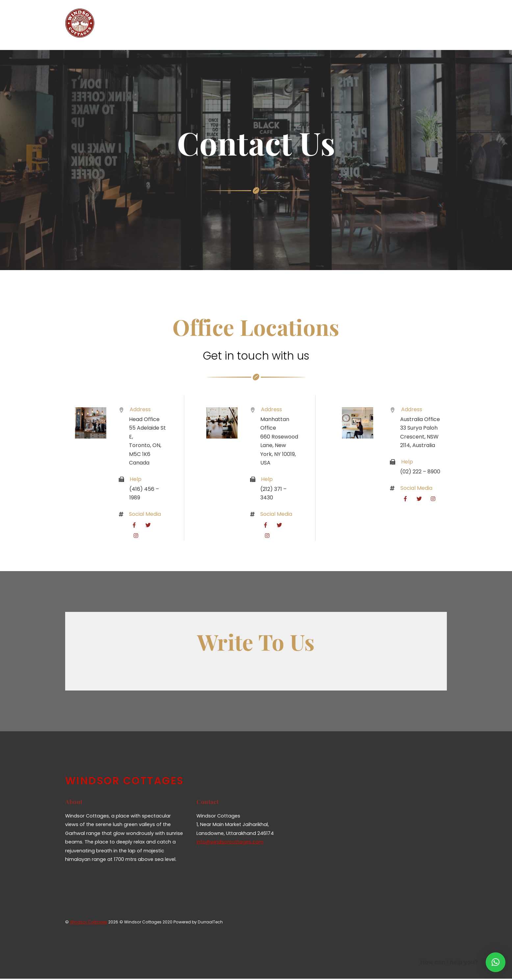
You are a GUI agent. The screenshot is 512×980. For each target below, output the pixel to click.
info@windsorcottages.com (230, 843)
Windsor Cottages (89, 923)
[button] (496, 962)
